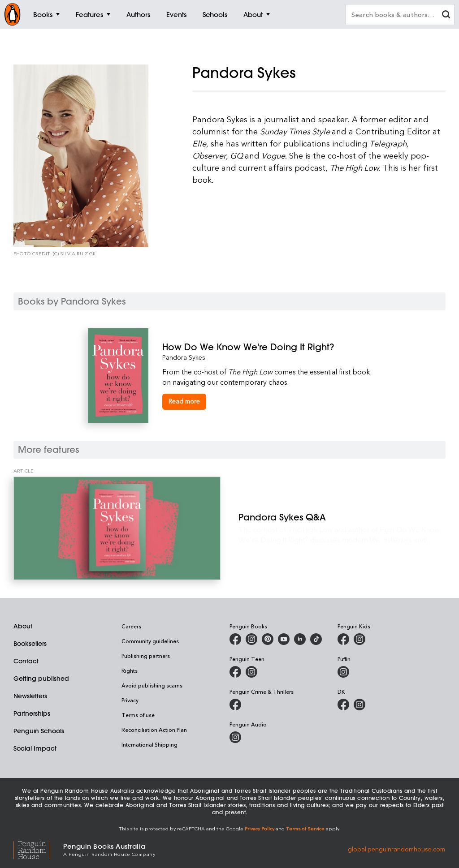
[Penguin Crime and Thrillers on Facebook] (235, 705)
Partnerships (32, 713)
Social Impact (35, 748)
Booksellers (30, 644)
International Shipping (149, 744)
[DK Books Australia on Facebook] (343, 705)
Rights (130, 670)
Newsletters (30, 696)
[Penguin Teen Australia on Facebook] (235, 672)
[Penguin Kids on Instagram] (359, 639)
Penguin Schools (39, 731)
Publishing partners (146, 656)
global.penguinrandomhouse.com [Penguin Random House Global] (396, 849)
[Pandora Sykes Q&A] (117, 528)
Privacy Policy (260, 828)
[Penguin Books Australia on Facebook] (235, 639)
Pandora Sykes (184, 357)
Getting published (41, 679)
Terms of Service (305, 828)
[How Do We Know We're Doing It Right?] (267, 347)
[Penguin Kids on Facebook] (343, 639)
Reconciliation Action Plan (154, 730)
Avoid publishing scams (152, 685)
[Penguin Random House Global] (38, 849)
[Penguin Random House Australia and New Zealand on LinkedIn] (300, 639)
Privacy (130, 700)
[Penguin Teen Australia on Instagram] (251, 672)
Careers (131, 626)
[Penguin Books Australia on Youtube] (284, 639)
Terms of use (138, 715)
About (23, 626)
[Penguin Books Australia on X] (268, 639)
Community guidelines (150, 641)
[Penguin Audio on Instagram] (235, 737)
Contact (26, 661)
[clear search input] (446, 15)
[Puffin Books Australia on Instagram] (343, 672)
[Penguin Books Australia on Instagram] (251, 639)
